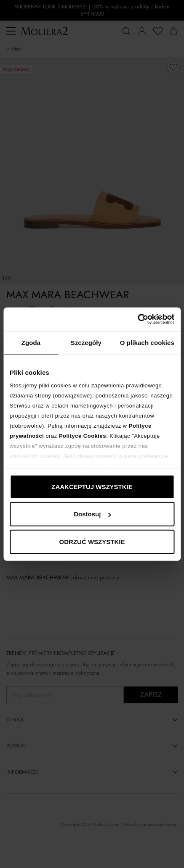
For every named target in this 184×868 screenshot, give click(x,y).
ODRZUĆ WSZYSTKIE (92, 541)
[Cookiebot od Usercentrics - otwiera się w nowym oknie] (137, 319)
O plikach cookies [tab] (147, 342)
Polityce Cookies (83, 436)
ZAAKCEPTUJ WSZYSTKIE (92, 486)
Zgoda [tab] (31, 342)
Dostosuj (92, 514)
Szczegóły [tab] (86, 342)
